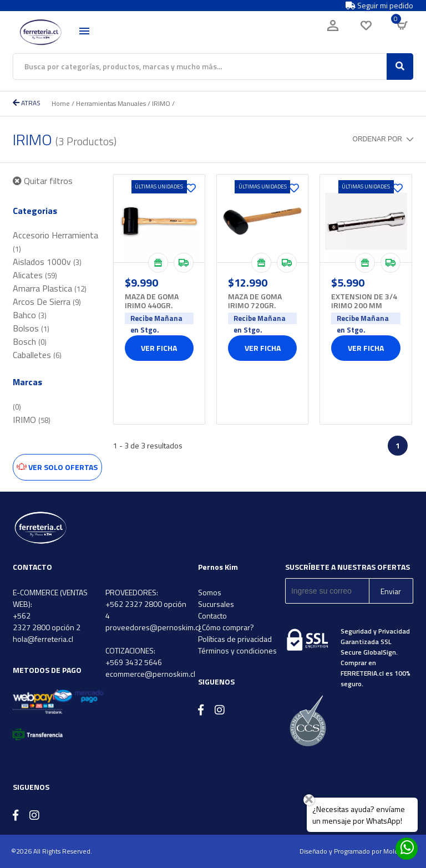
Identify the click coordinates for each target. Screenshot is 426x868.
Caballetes (37, 355)
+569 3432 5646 (134, 662)
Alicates (35, 275)
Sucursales (216, 604)
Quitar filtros (43, 181)
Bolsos (31, 328)
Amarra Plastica (50, 288)
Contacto (212, 616)
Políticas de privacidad (235, 639)
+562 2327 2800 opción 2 (47, 621)
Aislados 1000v (47, 262)
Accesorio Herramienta (55, 241)
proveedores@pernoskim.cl (153, 627)
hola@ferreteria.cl (43, 639)
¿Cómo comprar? (226, 627)
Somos (210, 592)
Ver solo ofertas (57, 467)
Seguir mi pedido (379, 6)
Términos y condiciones (237, 650)
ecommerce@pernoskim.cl (150, 674)
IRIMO (161, 103)
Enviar (391, 591)
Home (61, 103)
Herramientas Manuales (111, 103)
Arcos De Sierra (47, 302)
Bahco (30, 315)
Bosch (30, 341)
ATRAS (27, 103)
